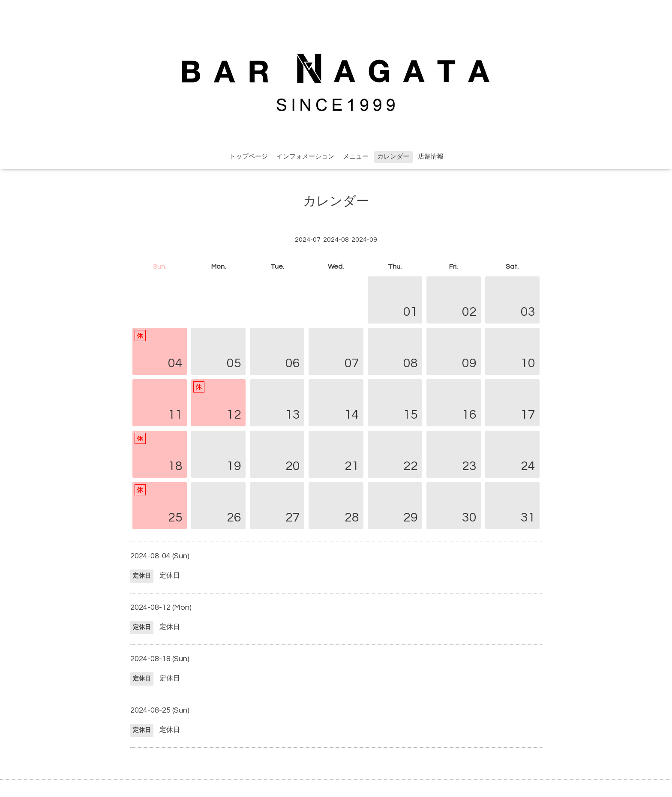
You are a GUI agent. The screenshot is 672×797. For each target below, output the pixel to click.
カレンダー (393, 157)
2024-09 (364, 240)
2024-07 (308, 240)
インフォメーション (305, 157)
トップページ (249, 157)
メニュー (356, 157)
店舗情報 (431, 157)
